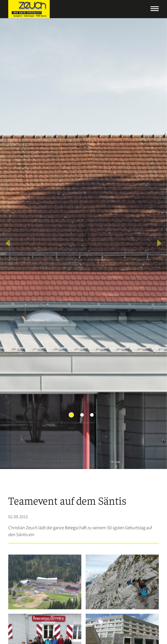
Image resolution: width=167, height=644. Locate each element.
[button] (8, 244)
